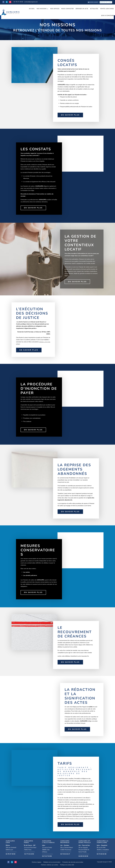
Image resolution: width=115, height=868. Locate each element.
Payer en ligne (106, 2)
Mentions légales (37, 862)
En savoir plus (70, 115)
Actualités (94, 9)
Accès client (94, 2)
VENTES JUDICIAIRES (107, 9)
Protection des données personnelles (73, 862)
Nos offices (55, 9)
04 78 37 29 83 (18, 2)
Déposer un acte (82, 9)
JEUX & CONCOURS (107, 16)
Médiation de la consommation (52, 862)
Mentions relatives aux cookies (50, 865)
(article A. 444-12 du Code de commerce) (82, 818)
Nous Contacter (68, 9)
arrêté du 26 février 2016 (84, 781)
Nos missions (42, 9)
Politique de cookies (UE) (67, 865)
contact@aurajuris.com (31, 2)
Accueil (32, 9)
